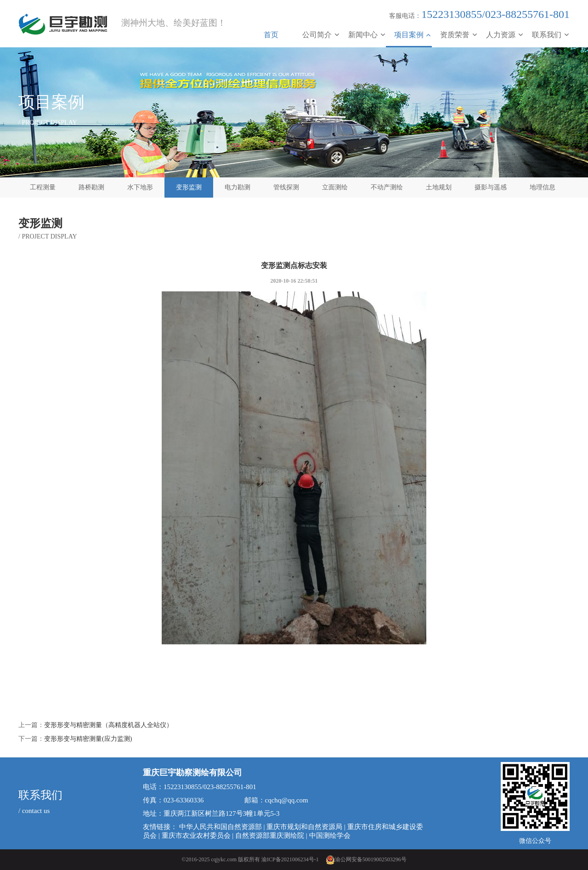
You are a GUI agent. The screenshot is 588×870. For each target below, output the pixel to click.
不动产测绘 (387, 187)
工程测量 (43, 187)
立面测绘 (335, 187)
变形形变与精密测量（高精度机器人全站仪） (108, 725)
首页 (271, 35)
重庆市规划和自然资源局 (304, 827)
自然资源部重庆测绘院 (270, 836)
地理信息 (543, 187)
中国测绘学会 (330, 836)
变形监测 (189, 187)
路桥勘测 (91, 187)
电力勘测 (237, 187)
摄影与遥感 (491, 187)
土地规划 (439, 187)
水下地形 (140, 187)
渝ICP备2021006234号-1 (290, 859)
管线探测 (286, 187)
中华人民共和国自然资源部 (220, 827)
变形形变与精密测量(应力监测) (88, 739)
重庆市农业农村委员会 (196, 836)
